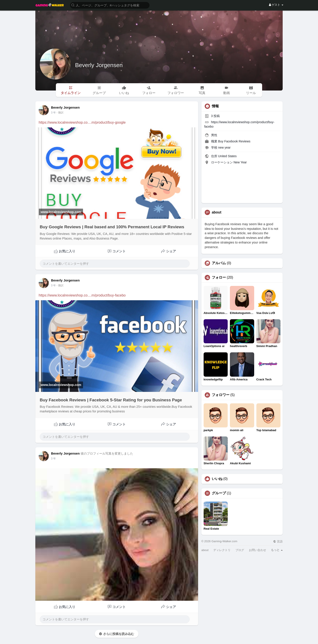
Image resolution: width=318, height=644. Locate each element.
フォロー (219, 278)
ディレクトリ (222, 550)
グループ (219, 493)
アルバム (219, 263)
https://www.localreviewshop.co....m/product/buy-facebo (82, 295)
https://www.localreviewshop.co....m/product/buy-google (82, 122)
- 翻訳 (60, 113)
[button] (110, 5)
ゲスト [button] (276, 5)
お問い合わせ (257, 550)
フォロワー (221, 395)
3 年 (53, 113)
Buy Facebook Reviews (234, 141)
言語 (278, 541)
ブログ (240, 550)
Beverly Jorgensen (99, 65)
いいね (217, 479)
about (205, 550)
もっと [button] (277, 550)
